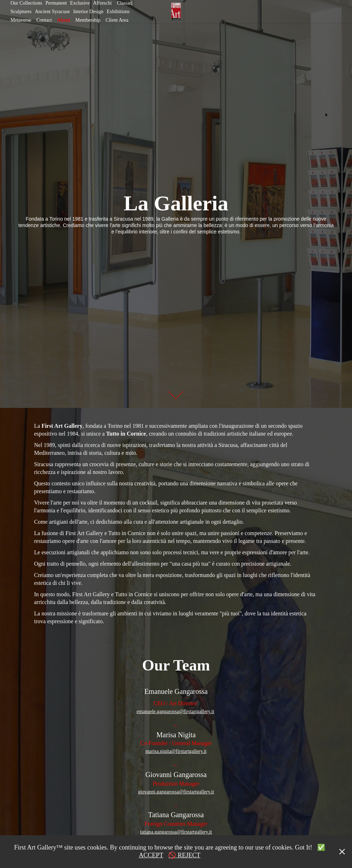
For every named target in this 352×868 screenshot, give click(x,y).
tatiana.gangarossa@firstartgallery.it (176, 832)
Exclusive (80, 3)
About (64, 20)
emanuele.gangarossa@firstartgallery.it (175, 711)
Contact (44, 20)
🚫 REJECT (184, 855)
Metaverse (21, 20)
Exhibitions (118, 12)
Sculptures (21, 12)
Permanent (56, 3)
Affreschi (102, 3)
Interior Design (88, 12)
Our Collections (26, 3)
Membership (88, 20)
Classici (125, 3)
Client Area (117, 20)
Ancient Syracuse (52, 12)
